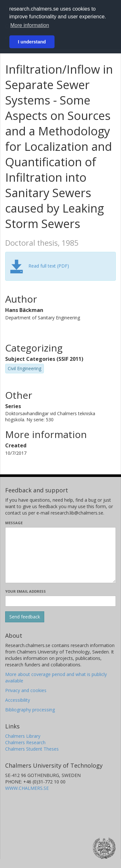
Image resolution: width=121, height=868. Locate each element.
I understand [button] (32, 42)
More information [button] (30, 25)
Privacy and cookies (26, 690)
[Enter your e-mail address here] (60, 601)
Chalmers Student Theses (32, 749)
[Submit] (25, 617)
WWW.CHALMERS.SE (27, 788)
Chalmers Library (23, 736)
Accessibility (18, 700)
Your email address (25, 591)
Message (14, 523)
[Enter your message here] (60, 555)
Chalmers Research (25, 742)
